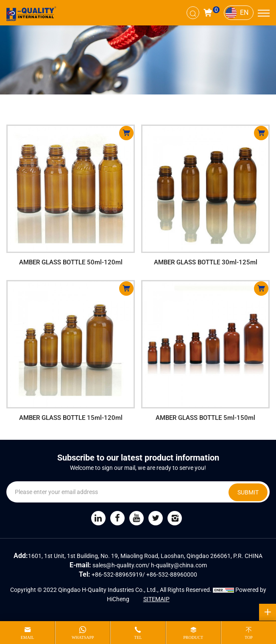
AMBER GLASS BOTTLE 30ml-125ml (206, 262)
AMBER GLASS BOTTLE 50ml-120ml (71, 262)
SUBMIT (248, 492)
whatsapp (83, 637)
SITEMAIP (156, 599)
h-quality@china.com (179, 565)
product (193, 637)
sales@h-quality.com (120, 565)
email (28, 637)
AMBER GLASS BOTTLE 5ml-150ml (205, 418)
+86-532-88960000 (172, 575)
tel (138, 637)
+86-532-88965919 (117, 575)
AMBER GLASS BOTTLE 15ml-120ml (71, 418)
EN (244, 12)
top (249, 637)
